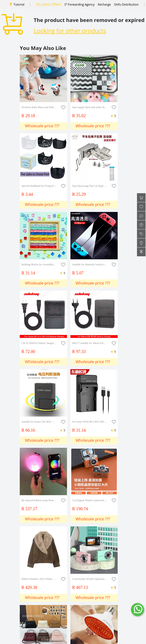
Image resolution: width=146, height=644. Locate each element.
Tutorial (19, 4)
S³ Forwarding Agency (79, 4)
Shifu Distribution (126, 4)
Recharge (104, 4)
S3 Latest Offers (49, 4)
